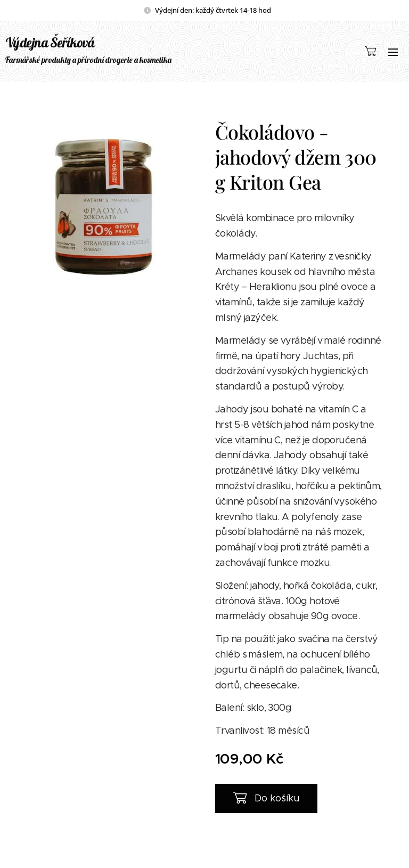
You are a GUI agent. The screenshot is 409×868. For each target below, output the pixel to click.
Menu (393, 52)
